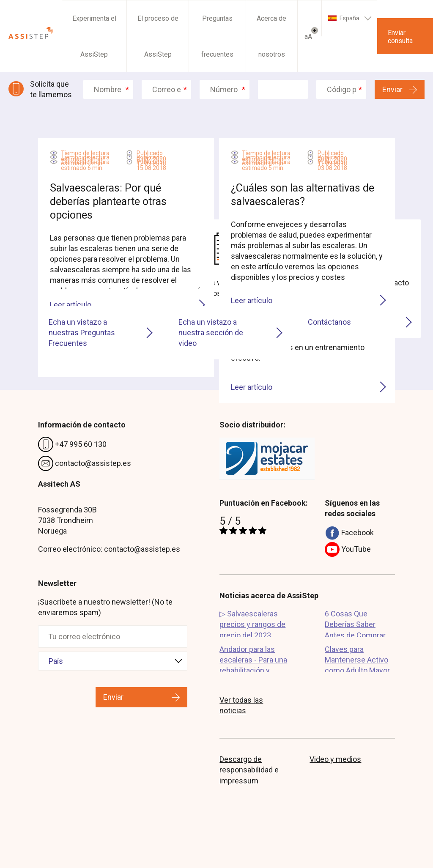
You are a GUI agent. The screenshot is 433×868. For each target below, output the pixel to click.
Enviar (392, 89)
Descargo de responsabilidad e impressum (249, 770)
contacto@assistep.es (85, 464)
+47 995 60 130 (72, 445)
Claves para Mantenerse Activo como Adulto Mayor (357, 659)
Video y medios (335, 759)
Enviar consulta (400, 37)
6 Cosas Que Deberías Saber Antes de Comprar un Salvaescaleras (355, 623)
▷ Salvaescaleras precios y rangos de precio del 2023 (252, 623)
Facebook (349, 533)
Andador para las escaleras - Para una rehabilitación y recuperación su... (253, 659)
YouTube (348, 550)
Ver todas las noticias (241, 705)
